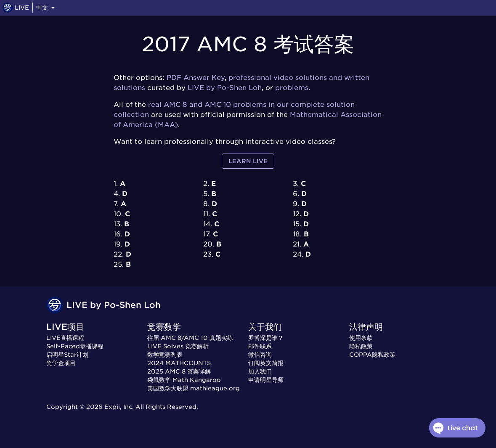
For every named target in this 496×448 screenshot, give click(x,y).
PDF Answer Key (196, 78)
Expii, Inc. (119, 407)
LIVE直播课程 (65, 338)
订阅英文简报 (266, 363)
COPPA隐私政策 (372, 355)
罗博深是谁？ (266, 338)
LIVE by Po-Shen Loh (225, 88)
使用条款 (361, 338)
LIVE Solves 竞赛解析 (178, 346)
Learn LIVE (248, 161)
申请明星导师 (266, 380)
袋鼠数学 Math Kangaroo (184, 380)
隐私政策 (361, 346)
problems (292, 88)
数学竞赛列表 (165, 355)
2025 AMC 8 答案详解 (179, 371)
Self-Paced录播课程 (75, 346)
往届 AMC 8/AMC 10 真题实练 (190, 338)
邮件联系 (260, 346)
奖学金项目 (61, 363)
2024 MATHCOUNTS (179, 363)
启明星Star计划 (67, 355)
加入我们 (260, 371)
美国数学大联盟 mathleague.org (194, 388)
